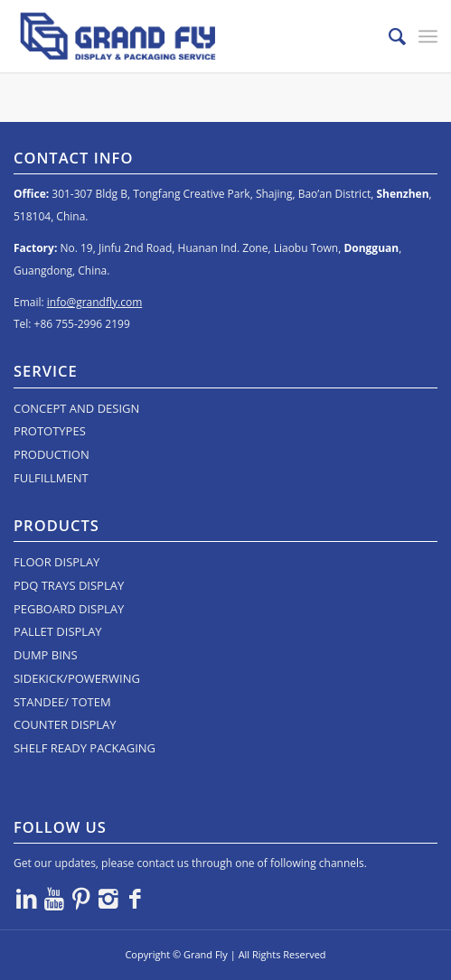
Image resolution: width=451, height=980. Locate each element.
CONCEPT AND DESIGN (76, 408)
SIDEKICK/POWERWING (77, 678)
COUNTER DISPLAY (65, 724)
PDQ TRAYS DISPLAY (69, 585)
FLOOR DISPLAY (56, 562)
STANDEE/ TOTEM (62, 702)
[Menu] (428, 36)
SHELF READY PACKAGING (85, 748)
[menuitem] (388, 36)
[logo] (183, 36)
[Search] (388, 36)
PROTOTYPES (50, 431)
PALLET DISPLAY (58, 631)
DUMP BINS (46, 655)
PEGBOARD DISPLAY (69, 609)
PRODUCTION (52, 454)
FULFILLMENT (51, 478)
